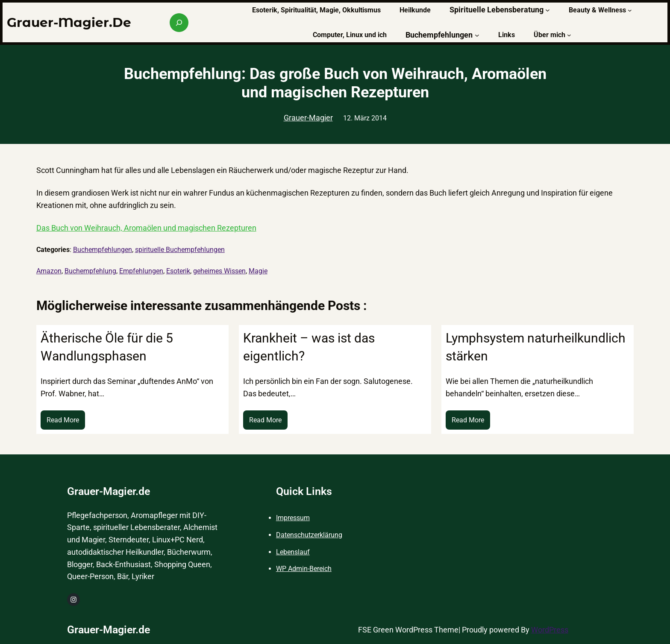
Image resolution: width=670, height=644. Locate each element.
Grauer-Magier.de (69, 22)
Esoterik (178, 271)
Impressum (293, 518)
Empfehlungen (141, 271)
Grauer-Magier (308, 118)
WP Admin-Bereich (304, 569)
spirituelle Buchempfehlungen (180, 250)
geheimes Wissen (219, 271)
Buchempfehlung (90, 271)
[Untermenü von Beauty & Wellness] (630, 10)
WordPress (550, 630)
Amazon (49, 271)
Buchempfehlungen (103, 250)
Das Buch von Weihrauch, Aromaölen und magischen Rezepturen (146, 228)
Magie (258, 271)
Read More (66, 422)
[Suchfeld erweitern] (179, 23)
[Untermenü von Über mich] (569, 35)
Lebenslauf (293, 552)
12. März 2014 (365, 118)
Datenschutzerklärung (309, 535)
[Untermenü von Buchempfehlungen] (477, 35)
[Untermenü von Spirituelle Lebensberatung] (548, 10)
